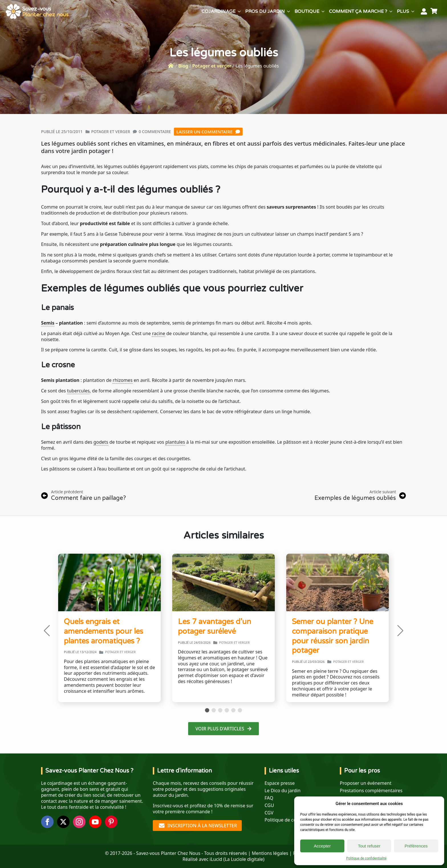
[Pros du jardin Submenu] (288, 11)
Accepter (322, 846)
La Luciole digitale (244, 859)
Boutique (307, 11)
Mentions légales (270, 853)
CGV (269, 813)
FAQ (269, 798)
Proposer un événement (366, 783)
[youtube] (95, 822)
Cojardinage (219, 11)
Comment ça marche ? (358, 11)
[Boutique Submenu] (323, 11)
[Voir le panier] (435, 11)
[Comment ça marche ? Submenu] (391, 11)
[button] (47, 631)
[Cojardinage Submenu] (239, 11)
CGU (269, 805)
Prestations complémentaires (371, 791)
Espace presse (280, 783)
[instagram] (79, 822)
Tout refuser (369, 846)
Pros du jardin (265, 11)
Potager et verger (212, 66)
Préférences (416, 846)
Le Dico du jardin (283, 791)
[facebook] (47, 822)
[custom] (111, 822)
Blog (183, 66)
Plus (403, 11)
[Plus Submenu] (413, 11)
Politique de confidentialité (366, 858)
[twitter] (63, 822)
